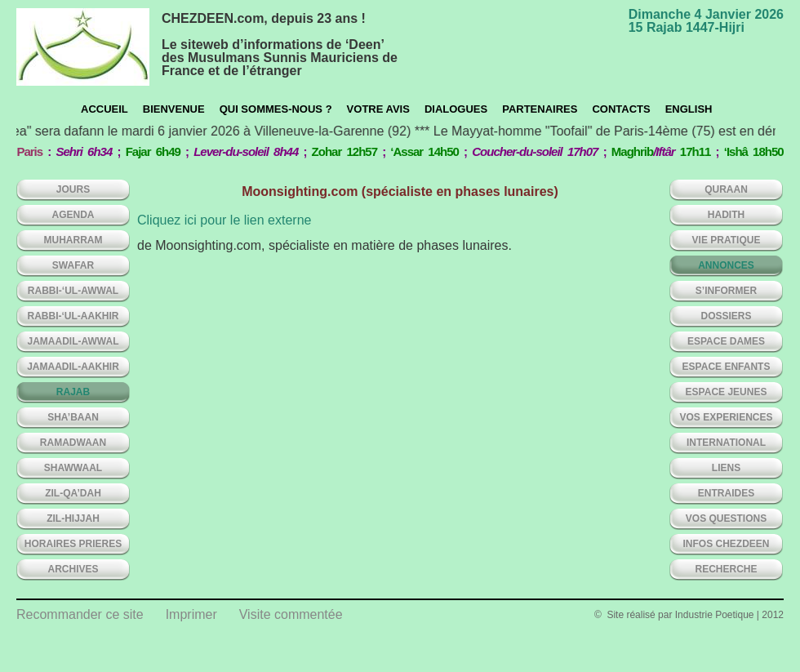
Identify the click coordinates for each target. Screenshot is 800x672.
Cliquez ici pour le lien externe (224, 220)
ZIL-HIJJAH (73, 518)
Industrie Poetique (715, 615)
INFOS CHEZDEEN (726, 544)
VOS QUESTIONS (726, 518)
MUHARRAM (73, 240)
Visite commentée (291, 614)
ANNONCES (726, 265)
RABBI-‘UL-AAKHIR (73, 316)
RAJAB (73, 392)
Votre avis (378, 109)
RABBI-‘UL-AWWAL (73, 291)
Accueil (104, 109)
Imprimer (191, 614)
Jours (73, 189)
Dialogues (456, 109)
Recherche (726, 569)
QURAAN (726, 189)
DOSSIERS (726, 316)
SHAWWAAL (73, 468)
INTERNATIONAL (726, 443)
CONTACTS (621, 109)
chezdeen (83, 47)
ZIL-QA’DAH (73, 493)
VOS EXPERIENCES (726, 417)
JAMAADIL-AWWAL (73, 341)
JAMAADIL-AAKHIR (73, 367)
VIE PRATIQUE (727, 240)
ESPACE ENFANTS (727, 367)
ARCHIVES (73, 569)
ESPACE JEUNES (727, 392)
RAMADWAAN (73, 443)
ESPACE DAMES (726, 341)
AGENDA (73, 215)
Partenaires (540, 109)
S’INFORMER (726, 291)
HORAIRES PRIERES (73, 544)
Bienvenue (174, 109)
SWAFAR (73, 265)
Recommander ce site (80, 614)
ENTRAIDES (726, 493)
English (689, 109)
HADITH (726, 215)
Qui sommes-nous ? (276, 109)
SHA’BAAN (73, 417)
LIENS (726, 468)
